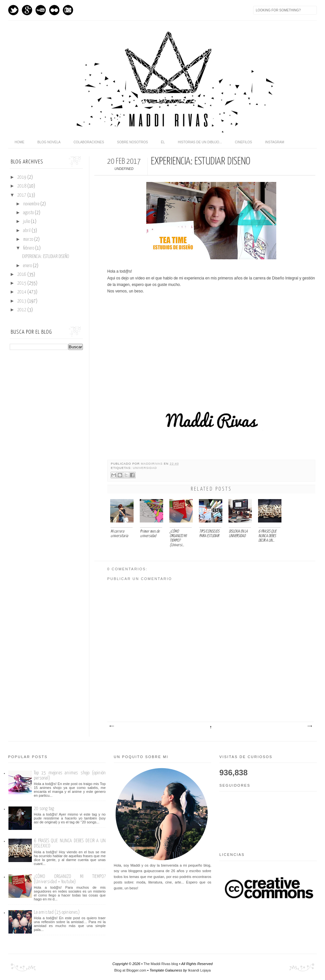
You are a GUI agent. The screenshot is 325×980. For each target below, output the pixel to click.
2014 (22, 292)
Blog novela (49, 142)
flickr (54, 10)
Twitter (13, 10)
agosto (29, 213)
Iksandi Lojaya (199, 970)
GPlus (27, 10)
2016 (22, 275)
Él (163, 142)
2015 (22, 283)
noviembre (32, 204)
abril (27, 231)
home (19, 142)
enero (28, 266)
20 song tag (44, 809)
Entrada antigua (309, 726)
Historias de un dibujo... (200, 142)
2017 (22, 195)
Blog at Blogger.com (130, 970)
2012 (22, 310)
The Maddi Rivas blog (161, 964)
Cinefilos (244, 142)
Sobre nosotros (132, 142)
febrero (29, 248)
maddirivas (152, 464)
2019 (22, 177)
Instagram (68, 10)
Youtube (41, 10)
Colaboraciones (89, 142)
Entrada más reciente (111, 726)
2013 (22, 301)
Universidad (145, 468)
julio (27, 222)
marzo (29, 239)
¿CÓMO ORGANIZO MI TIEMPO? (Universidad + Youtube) (70, 879)
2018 (22, 186)
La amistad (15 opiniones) (57, 912)
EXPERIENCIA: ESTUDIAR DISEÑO (45, 257)
